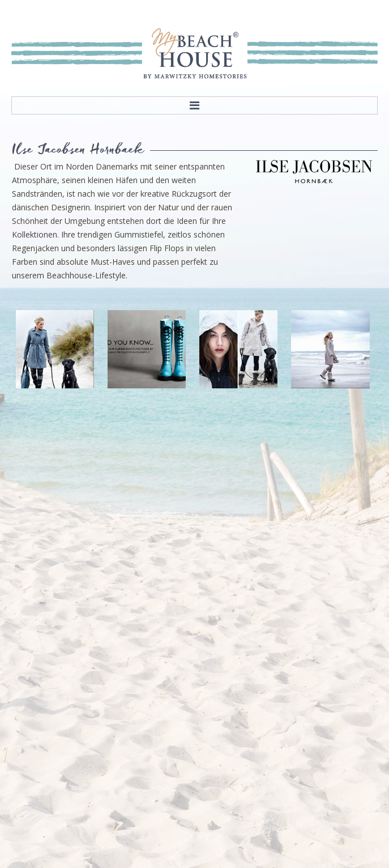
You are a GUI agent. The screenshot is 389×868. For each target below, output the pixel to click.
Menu (194, 105)
